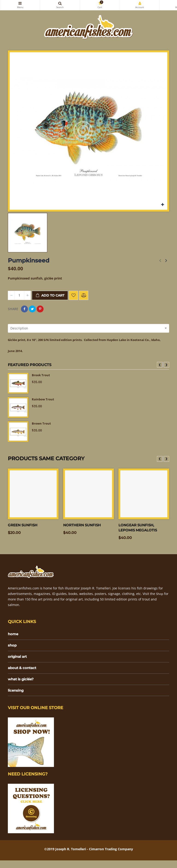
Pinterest (40, 309)
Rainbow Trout (44, 405)
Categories (20, 3)
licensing (16, 698)
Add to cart (50, 296)
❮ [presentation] (160, 370)
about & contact (23, 675)
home (13, 640)
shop (12, 652)
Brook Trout (41, 381)
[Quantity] (19, 295)
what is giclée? (22, 686)
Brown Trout (42, 430)
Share (24, 309)
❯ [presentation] (166, 370)
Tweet (32, 309)
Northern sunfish (83, 531)
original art (18, 663)
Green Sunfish (24, 531)
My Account (140, 3)
